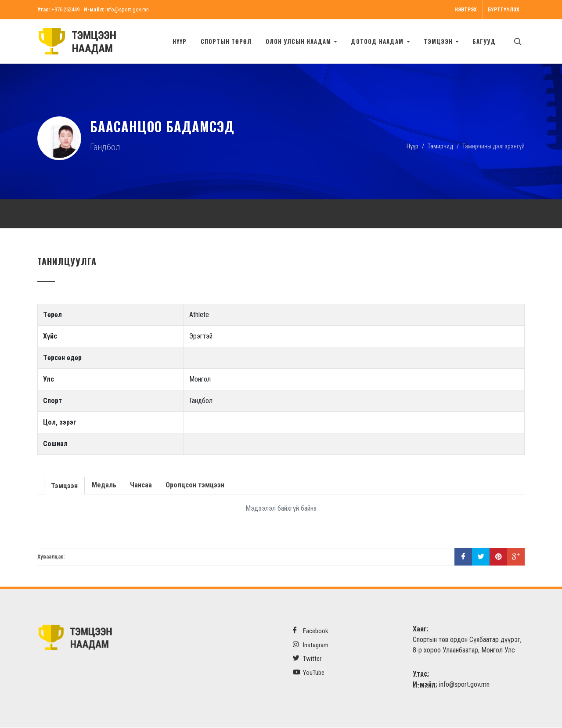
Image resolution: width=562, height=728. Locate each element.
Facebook (311, 631)
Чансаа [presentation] (141, 485)
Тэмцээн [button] (439, 41)
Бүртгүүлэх (504, 10)
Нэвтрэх (466, 10)
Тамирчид (440, 146)
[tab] (65, 485)
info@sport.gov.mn (127, 9)
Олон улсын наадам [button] (299, 41)
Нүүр (180, 41)
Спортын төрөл (226, 41)
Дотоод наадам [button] (378, 41)
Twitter (307, 658)
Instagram (311, 645)
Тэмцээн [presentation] (64, 486)
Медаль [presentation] (104, 485)
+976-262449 (65, 9)
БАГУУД (484, 41)
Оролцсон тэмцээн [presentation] (195, 485)
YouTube (309, 672)
